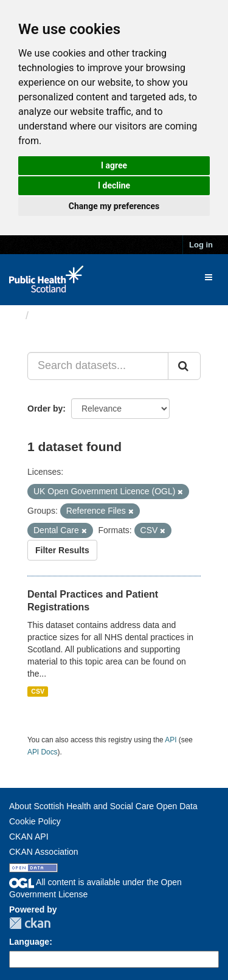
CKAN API (29, 837)
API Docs (43, 752)
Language (29, 942)
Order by (45, 409)
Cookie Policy (35, 821)
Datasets (57, 316)
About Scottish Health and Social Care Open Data (103, 806)
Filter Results (62, 550)
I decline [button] (114, 185)
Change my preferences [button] (114, 206)
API (171, 740)
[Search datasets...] (98, 366)
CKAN (30, 923)
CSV (38, 691)
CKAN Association (44, 852)
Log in (201, 245)
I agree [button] (114, 165)
